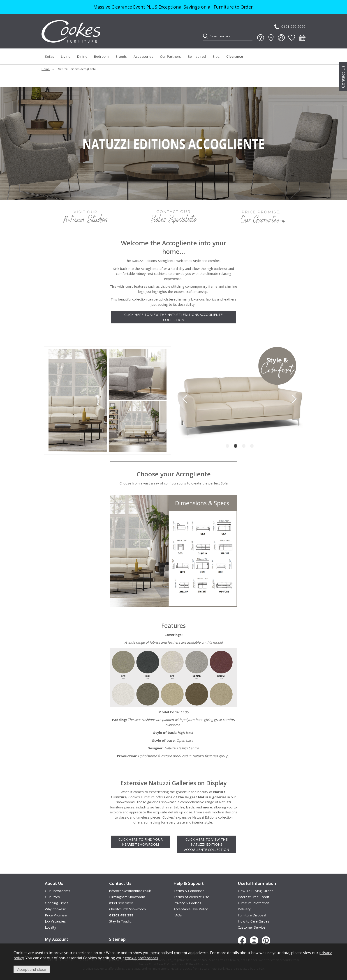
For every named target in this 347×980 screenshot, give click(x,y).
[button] (227, 446)
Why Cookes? (55, 909)
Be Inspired (197, 56)
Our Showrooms (58, 891)
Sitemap (117, 939)
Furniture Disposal (252, 915)
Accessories (143, 56)
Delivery (244, 909)
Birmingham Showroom (127, 897)
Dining (82, 56)
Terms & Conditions (189, 891)
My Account (57, 939)
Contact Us (343, 77)
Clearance (235, 56)
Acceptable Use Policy (191, 909)
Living (66, 56)
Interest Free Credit (253, 897)
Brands (121, 56)
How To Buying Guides (256, 891)
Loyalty (51, 927)
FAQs (178, 915)
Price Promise (56, 915)
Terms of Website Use (191, 897)
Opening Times (57, 903)
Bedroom (101, 56)
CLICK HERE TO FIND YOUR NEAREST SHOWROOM (141, 842)
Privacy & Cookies (187, 903)
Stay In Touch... (121, 921)
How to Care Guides (254, 921)
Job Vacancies (55, 921)
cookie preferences (142, 958)
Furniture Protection (253, 903)
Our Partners (170, 56)
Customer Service (252, 927)
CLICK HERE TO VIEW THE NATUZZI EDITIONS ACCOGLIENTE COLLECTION (173, 317)
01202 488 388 (121, 915)
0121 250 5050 (290, 27)
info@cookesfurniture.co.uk (130, 891)
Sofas (50, 56)
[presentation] (185, 399)
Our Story (52, 897)
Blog (216, 56)
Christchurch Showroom (127, 909)
